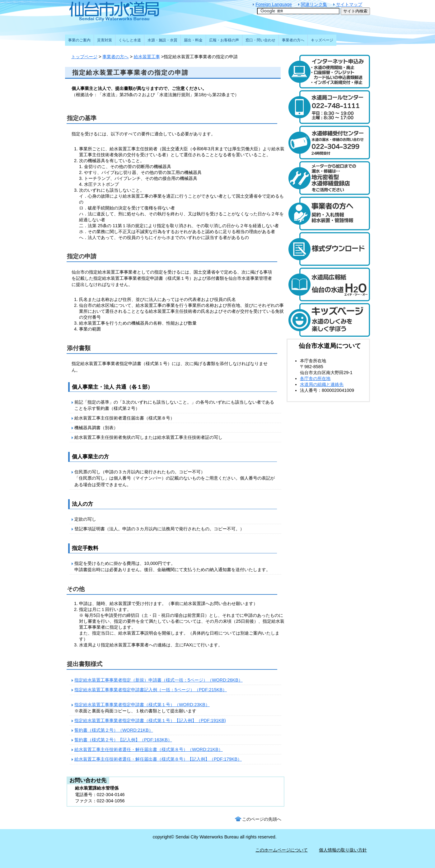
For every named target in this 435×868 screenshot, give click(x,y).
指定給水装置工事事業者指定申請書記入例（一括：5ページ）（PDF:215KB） (151, 690)
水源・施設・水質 (162, 40)
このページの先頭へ (262, 819)
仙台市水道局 (127, 11)
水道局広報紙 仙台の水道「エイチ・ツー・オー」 (328, 284)
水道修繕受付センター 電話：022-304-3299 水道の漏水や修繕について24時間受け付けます (328, 143)
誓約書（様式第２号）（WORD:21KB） (114, 730)
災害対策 (105, 40)
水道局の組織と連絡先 (322, 384)
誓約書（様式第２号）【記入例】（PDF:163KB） (123, 740)
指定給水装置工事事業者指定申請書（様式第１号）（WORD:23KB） (142, 705)
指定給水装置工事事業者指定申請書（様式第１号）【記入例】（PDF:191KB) (150, 720)
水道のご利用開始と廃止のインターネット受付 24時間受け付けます (328, 72)
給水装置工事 (147, 57)
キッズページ (322, 40)
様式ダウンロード (328, 249)
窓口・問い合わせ (260, 40)
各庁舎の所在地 (315, 378)
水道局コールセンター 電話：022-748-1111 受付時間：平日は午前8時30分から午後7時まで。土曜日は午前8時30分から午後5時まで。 (328, 107)
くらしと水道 (130, 40)
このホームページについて (282, 850)
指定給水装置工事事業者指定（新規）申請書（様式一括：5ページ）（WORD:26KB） (159, 680)
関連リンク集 (314, 4)
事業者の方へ (115, 57)
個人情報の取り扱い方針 (343, 850)
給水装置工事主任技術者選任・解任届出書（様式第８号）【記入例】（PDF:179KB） (158, 759)
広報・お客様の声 (224, 40)
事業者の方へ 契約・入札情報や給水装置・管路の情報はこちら (328, 213)
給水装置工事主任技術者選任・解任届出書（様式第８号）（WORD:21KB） (149, 749)
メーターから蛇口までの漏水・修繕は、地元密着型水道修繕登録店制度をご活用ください (328, 178)
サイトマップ (349, 4)
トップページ (84, 57)
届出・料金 (193, 40)
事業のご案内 (79, 40)
